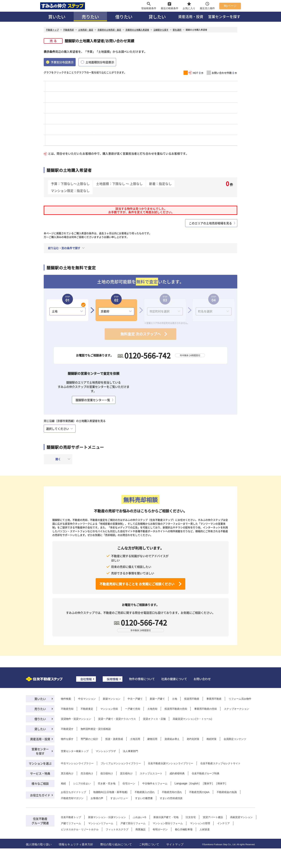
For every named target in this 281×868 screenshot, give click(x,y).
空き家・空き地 (107, 783)
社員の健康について (174, 679)
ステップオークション (237, 709)
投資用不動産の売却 (176, 709)
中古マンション (87, 699)
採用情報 (113, 679)
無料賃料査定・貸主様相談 (96, 729)
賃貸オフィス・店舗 (154, 719)
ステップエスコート (151, 773)
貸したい (157, 17)
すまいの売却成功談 (171, 798)
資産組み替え (172, 739)
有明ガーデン (160, 829)
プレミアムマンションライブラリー (121, 763)
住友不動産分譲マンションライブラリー (171, 763)
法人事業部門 (130, 751)
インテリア (223, 823)
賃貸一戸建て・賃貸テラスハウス (117, 719)
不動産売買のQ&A (199, 792)
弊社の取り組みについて (116, 844)
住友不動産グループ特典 (206, 773)
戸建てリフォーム (71, 823)
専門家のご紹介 (89, 739)
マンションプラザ (106, 751)
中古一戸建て (135, 699)
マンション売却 (109, 709)
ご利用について (149, 844)
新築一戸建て (157, 699)
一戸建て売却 (133, 709)
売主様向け (87, 773)
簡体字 (221, 783)
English (194, 783)
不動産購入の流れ (145, 792)
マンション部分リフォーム (168, 823)
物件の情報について (142, 679)
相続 (63, 783)
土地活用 (135, 739)
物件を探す (67, 739)
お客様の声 (97, 798)
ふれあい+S (140, 817)
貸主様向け (126, 773)
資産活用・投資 (191, 17)
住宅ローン (129, 783)
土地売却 (152, 709)
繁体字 (208, 783)
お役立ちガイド (40, 795)
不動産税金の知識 (227, 792)
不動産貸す (67, 729)
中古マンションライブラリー (77, 763)
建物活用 (152, 739)
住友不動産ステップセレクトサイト (220, 763)
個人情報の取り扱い (39, 844)
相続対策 (211, 739)
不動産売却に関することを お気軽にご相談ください (137, 584)
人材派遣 (205, 829)
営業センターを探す (224, 17)
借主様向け (107, 773)
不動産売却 (67, 709)
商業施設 (140, 829)
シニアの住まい (82, 783)
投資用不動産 (192, 699)
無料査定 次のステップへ (141, 334)
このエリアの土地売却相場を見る (210, 223)
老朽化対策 (193, 739)
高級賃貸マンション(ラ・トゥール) (192, 719)
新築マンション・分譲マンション (107, 817)
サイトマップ (175, 844)
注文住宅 (191, 817)
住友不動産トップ (71, 817)
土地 (175, 699)
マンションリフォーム (101, 823)
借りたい (124, 17)
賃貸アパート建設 (213, 817)
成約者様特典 (177, 773)
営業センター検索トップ (75, 751)
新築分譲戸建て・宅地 (166, 817)
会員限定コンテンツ (235, 739)
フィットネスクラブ (117, 829)
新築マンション (112, 699)
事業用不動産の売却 (206, 709)
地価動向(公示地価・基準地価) (110, 792)
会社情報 (86, 679)
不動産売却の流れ (172, 792)
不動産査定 (87, 709)
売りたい (90, 17)
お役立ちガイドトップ (73, 792)
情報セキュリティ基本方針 (76, 844)
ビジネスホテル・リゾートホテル (80, 829)
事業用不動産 (214, 699)
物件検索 (66, 699)
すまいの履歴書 (144, 798)
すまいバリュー (119, 798)
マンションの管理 (200, 823)
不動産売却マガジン (72, 798)
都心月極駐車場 (184, 829)
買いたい (57, 17)
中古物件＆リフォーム (155, 783)
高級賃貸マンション (241, 817)
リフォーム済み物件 (240, 699)
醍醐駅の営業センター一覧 (93, 400)
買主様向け (67, 773)
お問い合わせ (202, 679)
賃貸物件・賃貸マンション (76, 719)
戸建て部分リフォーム (133, 823)
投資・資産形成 (114, 739)
